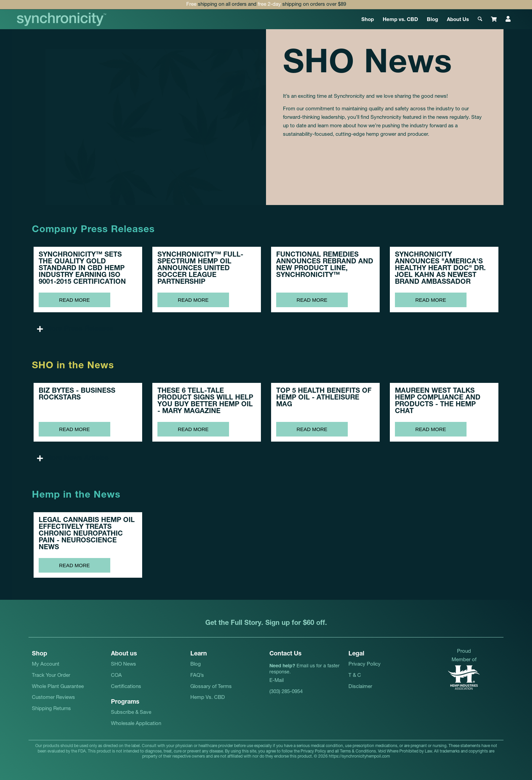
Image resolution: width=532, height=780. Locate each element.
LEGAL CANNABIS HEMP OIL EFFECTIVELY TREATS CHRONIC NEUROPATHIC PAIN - (87, 534)
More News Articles (77, 459)
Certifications (126, 687)
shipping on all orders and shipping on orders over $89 (266, 5)
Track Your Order (51, 676)
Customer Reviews (53, 698)
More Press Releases (79, 329)
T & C (355, 676)
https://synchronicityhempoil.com (359, 757)
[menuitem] (368, 19)
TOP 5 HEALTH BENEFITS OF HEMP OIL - (324, 398)
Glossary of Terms (211, 687)
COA (116, 676)
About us (124, 654)
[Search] (480, 19)
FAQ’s (197, 676)
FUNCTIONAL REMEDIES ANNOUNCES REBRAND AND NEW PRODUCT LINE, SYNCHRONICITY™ (325, 265)
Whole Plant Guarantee (58, 687)
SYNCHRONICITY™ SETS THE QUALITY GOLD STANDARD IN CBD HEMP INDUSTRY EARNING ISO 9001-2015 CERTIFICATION (82, 269)
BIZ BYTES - (77, 395)
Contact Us (286, 654)
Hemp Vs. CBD (208, 698)
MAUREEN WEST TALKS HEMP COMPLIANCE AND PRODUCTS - (438, 402)
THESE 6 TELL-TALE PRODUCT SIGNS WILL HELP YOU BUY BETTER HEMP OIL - (205, 402)
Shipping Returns (51, 709)
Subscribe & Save (131, 713)
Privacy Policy (365, 664)
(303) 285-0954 (286, 692)
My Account (46, 664)
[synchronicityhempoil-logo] (62, 19)
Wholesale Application (136, 724)
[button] (266, 329)
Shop (40, 654)
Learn (199, 654)
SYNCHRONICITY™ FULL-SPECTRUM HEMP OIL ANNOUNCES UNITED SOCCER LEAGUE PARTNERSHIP (200, 269)
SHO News (123, 664)
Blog (196, 664)
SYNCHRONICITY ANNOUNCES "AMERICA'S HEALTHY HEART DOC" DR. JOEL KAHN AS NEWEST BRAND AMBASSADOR (440, 269)
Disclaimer (360, 687)
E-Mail (277, 681)
